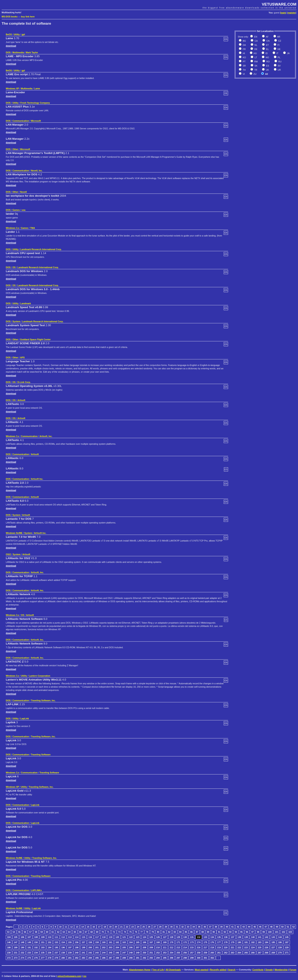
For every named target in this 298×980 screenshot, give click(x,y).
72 (114, 932)
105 (16, 937)
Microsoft (36, 121)
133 (205, 937)
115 (83, 937)
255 (178, 953)
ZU (255, 74)
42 (238, 927)
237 (56, 953)
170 (172, 942)
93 (230, 932)
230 (9, 953)
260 (212, 953)
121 (124, 937)
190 (23, 947)
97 (252, 932)
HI (244, 53)
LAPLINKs (36, 890)
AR (278, 37)
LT (255, 57)
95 (242, 932)
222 (239, 947)
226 (267, 947)
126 (158, 937)
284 (90, 958)
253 (165, 953)
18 (105, 927)
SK (256, 66)
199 (83, 947)
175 (205, 942)
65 (75, 932)
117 (97, 937)
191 (29, 947)
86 (191, 932)
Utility (17, 34)
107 (29, 937)
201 (97, 947)
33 (188, 927)
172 (185, 942)
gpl (23, 34)
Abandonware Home (140, 970)
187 (287, 942)
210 (158, 947)
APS (22, 357)
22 (127, 927)
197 (70, 947)
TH (244, 70)
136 (226, 937)
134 (212, 937)
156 (77, 942)
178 (226, 942)
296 (172, 958)
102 (283, 932)
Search (232, 970)
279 (56, 958)
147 (16, 942)
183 (260, 942)
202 (104, 947)
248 (131, 953)
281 (70, 958)
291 (138, 958)
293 (151, 958)
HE (279, 49)
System (16, 321)
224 (253, 947)
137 (233, 937)
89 (208, 932)
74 (125, 932)
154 (63, 942)
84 (180, 932)
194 (50, 947)
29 (166, 927)
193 (43, 947)
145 (287, 937)
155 (70, 942)
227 (273, 947)
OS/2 (8, 554)
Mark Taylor (32, 52)
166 (144, 942)
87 (197, 932)
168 (158, 942)
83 (175, 932)
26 (149, 927)
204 (117, 947)
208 (144, 947)
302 (212, 958)
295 (165, 958)
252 (158, 953)
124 (144, 937)
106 (23, 937)
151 (43, 942)
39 (221, 927)
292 (144, 958)
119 (111, 937)
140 (253, 937)
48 (271, 927)
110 (50, 937)
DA (244, 45)
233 (29, 953)
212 (172, 947)
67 (86, 932)
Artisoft (21, 400)
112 (63, 937)
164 (131, 942)
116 (90, 937)
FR (244, 49)
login (283, 13)
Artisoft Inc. (37, 479)
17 (99, 927)
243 (97, 953)
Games (16, 210)
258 (199, 953)
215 (192, 947)
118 (104, 937)
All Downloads (173, 970)
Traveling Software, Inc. (43, 700)
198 (77, 947)
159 (97, 942)
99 (264, 932)
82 (169, 932)
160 (104, 942)
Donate (269, 970)
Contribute (258, 970)
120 (117, 937)
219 (219, 947)
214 (185, 947)
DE (256, 49)
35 (199, 927)
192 (36, 947)
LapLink (25, 718)
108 (36, 937)
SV (279, 66)
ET (267, 45)
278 (50, 958)
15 (88, 927)
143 (273, 937)
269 (273, 953)
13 (77, 927)
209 (151, 947)
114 (77, 937)
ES (267, 66)
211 (165, 947)
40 (227, 927)
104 (9, 937)
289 (124, 958)
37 (210, 927)
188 (9, 947)
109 (43, 937)
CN (268, 41)
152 (50, 942)
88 (203, 932)
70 (103, 932)
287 (111, 958)
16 (94, 927)
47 (266, 927)
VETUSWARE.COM (279, 4)
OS (14, 267)
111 (56, 937)
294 (158, 958)
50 (282, 927)
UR (279, 70)
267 (260, 953)
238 (63, 953)
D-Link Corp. (24, 382)
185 (273, 942)
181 (246, 942)
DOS (8, 52)
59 (42, 932)
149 (29, 942)
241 (83, 953)
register (292, 13)
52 (293, 927)
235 (43, 953)
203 (111, 947)
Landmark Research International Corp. (41, 249)
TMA (33, 228)
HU (255, 53)
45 (255, 927)
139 (246, 937)
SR (244, 66)
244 (104, 953)
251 (151, 953)
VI (243, 74)
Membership (281, 970)
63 (64, 932)
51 (288, 927)
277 (43, 958)
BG (244, 41)
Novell (23, 192)
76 (136, 932)
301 (205, 958)
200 (90, 947)
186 (280, 942)
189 (16, 947)
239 (70, 953)
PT (244, 62)
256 (185, 953)
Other (15, 149)
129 (178, 937)
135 (219, 937)
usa (23, 210)
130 (185, 937)
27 (155, 927)
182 (253, 942)
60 (47, 932)
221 (233, 947)
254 (172, 953)
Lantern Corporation (40, 676)
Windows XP (12, 88)
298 (185, 958)
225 (260, 947)
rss (85, 976)
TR (255, 70)
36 (205, 927)
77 (142, 932)
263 (233, 953)
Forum (293, 970)
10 (60, 927)
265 (246, 953)
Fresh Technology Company (35, 103)
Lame (37, 88)
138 (239, 937)
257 (192, 953)
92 (225, 932)
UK (267, 70)
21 (121, 927)
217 (205, 947)
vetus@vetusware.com (69, 976)
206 (131, 947)
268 (267, 953)
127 (165, 937)
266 (253, 953)
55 (19, 932)
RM (256, 62)
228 (280, 947)
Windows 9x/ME (14, 533)
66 (81, 932)
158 (90, 942)
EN (255, 37)
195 (56, 947)
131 (192, 937)
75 (130, 932)
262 (226, 953)
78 (147, 932)
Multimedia (18, 52)
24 (138, 927)
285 (97, 958)
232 (23, 953)
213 (178, 947)
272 (9, 958)
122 (131, 937)
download (11, 46)
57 (30, 932)
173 (192, 942)
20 (116, 927)
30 (171, 927)
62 (58, 932)
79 (153, 932)
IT (277, 53)
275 (29, 958)
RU (280, 62)
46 (260, 927)
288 (117, 958)
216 (199, 947)
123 (138, 937)
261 (219, 953)
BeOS (9, 34)
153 (56, 942)
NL (256, 45)
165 (138, 942)
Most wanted (201, 970)
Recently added (218, 970)
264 (239, 953)
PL (279, 57)
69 (97, 932)
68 (91, 932)
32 (183, 927)
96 (247, 932)
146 (9, 942)
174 (199, 942)
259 (205, 953)
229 (287, 947)
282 (77, 958)
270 (280, 953)
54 (14, 932)
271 (287, 953)
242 (90, 953)
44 (249, 927)
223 (246, 947)
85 (186, 932)
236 (50, 953)
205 (124, 947)
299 (192, 958)
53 (8, 932)
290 (131, 958)
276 (36, 958)
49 (277, 927)
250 (144, 953)
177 (219, 942)
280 (63, 958)
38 (216, 927)
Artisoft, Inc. (46, 436)
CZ (279, 41)
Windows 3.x (12, 228)
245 (111, 953)
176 (212, 942)
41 (232, 927)
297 (178, 958)
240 (77, 953)
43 (244, 927)
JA (288, 53)
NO (267, 57)
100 (270, 932)
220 (226, 947)
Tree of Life (158, 970)
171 (178, 942)
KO (244, 57)
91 (219, 932)
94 (236, 932)
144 (280, 937)
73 (119, 932)
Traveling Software (41, 755)
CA (256, 41)
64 (69, 932)
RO (268, 62)
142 (267, 937)
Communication (21, 121)
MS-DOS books (10, 17)
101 (277, 932)
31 (177, 927)
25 (144, 927)
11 (66, 927)
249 (138, 953)
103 (290, 932)
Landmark (26, 303)
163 (124, 942)
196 (63, 947)
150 (36, 942)
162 (117, 942)
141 (260, 937)
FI (278, 45)
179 (233, 942)
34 (194, 927)
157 (83, 942)
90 (214, 932)
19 (110, 927)
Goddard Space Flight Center (35, 339)
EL (267, 49)
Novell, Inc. (37, 171)
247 (124, 953)
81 (164, 932)
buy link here (28, 17)
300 (199, 958)
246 (117, 953)
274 (23, 958)
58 (36, 932)
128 (172, 937)
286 (104, 958)
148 (23, 942)
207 (138, 947)
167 (151, 942)
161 (111, 942)
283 (83, 958)
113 (70, 937)
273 (16, 958)
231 (16, 953)
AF (267, 37)
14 (83, 927)
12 (71, 927)
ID (266, 53)
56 (25, 932)
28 (160, 927)
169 (165, 942)
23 (132, 927)
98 (258, 932)
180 (239, 942)
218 (212, 947)
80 (158, 932)
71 (108, 932)
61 (53, 932)
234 (36, 953)
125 (151, 937)
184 (267, 942)
